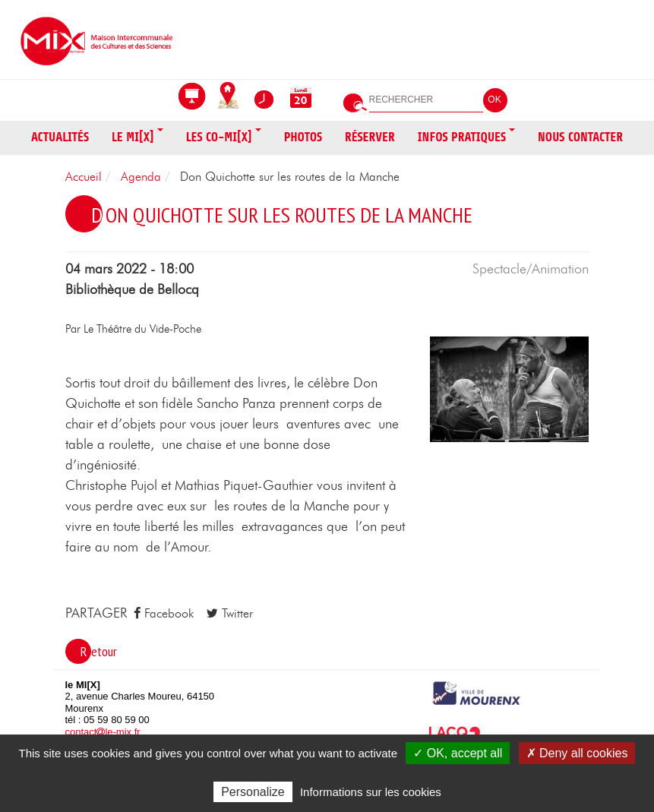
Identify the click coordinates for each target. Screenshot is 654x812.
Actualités (60, 137)
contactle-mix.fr (103, 732)
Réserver (370, 137)
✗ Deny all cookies (577, 753)
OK (494, 100)
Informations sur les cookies (371, 792)
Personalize (253, 792)
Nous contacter (580, 137)
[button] (510, 388)
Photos (303, 137)
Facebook (164, 613)
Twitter (230, 613)
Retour (99, 651)
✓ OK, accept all (458, 753)
